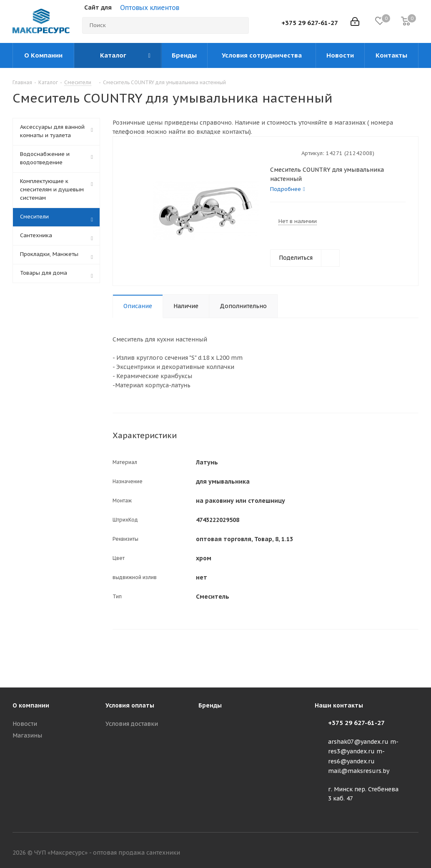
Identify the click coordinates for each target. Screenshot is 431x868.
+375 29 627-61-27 (310, 23)
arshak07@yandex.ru (358, 742)
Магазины (27, 735)
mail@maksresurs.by (359, 771)
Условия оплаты (130, 705)
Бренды (210, 705)
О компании (31, 705)
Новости (25, 724)
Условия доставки (132, 724)
